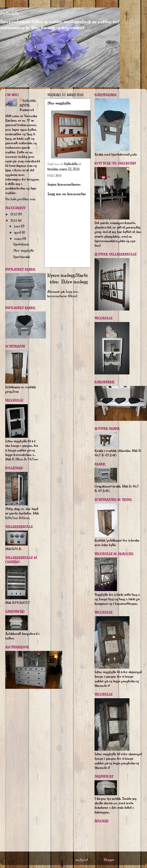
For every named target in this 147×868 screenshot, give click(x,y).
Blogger (109, 860)
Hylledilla (9, 14)
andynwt (82, 860)
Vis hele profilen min (20, 199)
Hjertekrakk (22, 257)
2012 (14, 214)
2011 (14, 221)
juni (17, 226)
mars (18, 239)
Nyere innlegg (61, 275)
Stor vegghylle (24, 251)
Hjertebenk (21, 244)
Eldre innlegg (74, 282)
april (18, 232)
